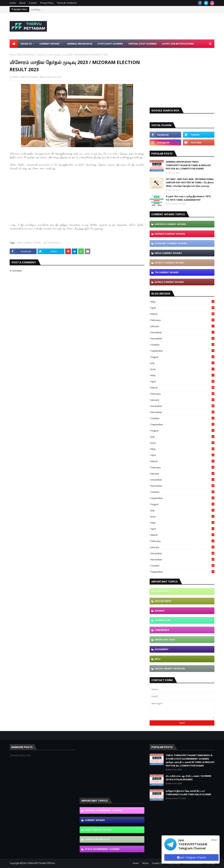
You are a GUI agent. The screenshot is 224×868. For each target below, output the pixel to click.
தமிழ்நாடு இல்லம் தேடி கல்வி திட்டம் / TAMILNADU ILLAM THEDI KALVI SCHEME (188, 793)
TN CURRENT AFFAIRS (167, 272)
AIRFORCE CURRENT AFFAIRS (170, 224)
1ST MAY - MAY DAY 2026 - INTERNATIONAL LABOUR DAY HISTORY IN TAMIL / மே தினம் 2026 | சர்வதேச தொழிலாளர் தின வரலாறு (190, 182)
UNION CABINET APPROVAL (170, 669)
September (183, 351)
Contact (33, 3)
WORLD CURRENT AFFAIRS (169, 282)
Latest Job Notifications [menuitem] (178, 44)
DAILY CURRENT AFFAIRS (29, 243)
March (183, 314)
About (22, 3)
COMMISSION (162, 620)
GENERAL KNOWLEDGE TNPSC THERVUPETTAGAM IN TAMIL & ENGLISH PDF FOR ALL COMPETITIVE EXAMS (188, 165)
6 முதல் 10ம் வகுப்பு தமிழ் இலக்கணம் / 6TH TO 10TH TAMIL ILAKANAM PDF (188, 198)
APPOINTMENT (163, 601)
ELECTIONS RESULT (27, 55)
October (183, 345)
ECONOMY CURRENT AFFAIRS (171, 243)
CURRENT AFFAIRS (95, 820)
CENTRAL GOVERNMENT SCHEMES (104, 810)
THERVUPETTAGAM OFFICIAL (41, 863)
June (183, 369)
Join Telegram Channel (191, 857)
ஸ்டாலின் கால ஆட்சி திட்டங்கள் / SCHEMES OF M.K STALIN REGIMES (189, 778)
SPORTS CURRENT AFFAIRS (170, 263)
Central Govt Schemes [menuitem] (142, 44)
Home (13, 3)
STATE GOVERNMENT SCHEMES (102, 849)
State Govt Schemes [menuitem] (110, 44)
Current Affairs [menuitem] (49, 44)
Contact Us (157, 863)
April (183, 308)
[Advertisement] (151, 26)
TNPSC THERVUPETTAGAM (25, 77)
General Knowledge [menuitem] (80, 44)
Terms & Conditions (67, 3)
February (183, 320)
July (183, 363)
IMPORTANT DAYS (165, 640)
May (183, 302)
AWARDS (160, 611)
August (183, 357)
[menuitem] (14, 44)
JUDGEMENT (162, 649)
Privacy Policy (47, 3)
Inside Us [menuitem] (26, 44)
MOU (158, 659)
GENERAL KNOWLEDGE (97, 839)
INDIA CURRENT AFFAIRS (168, 253)
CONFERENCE (162, 630)
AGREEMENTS (162, 591)
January (183, 326)
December (183, 332)
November (183, 339)
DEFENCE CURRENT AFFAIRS (170, 234)
